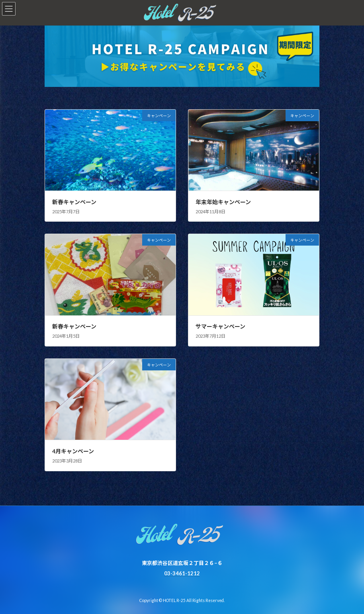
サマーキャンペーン (220, 326)
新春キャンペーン (74, 202)
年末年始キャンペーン (223, 202)
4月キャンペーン (73, 451)
